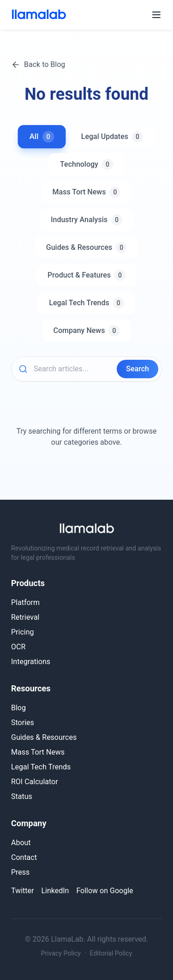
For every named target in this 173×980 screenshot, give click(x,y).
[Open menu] (156, 15)
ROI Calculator (35, 782)
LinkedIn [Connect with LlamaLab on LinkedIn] (55, 891)
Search (137, 369)
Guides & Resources (44, 737)
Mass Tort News (38, 752)
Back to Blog (38, 65)
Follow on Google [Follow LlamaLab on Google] (104, 891)
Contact (24, 857)
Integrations (31, 662)
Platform (25, 602)
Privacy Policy (61, 953)
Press (20, 872)
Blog (18, 708)
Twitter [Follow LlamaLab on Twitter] (22, 891)
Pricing (23, 632)
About (21, 843)
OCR (18, 647)
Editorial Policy (111, 953)
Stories (23, 723)
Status (22, 796)
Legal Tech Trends (41, 767)
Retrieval (25, 617)
